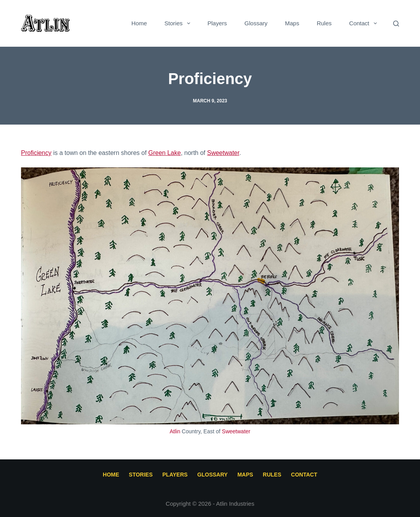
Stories (179, 23)
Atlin (175, 431)
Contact (365, 23)
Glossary (256, 23)
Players (217, 23)
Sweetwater (223, 153)
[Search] (396, 24)
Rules (324, 23)
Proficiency (36, 153)
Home (139, 23)
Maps (292, 23)
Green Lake (164, 153)
